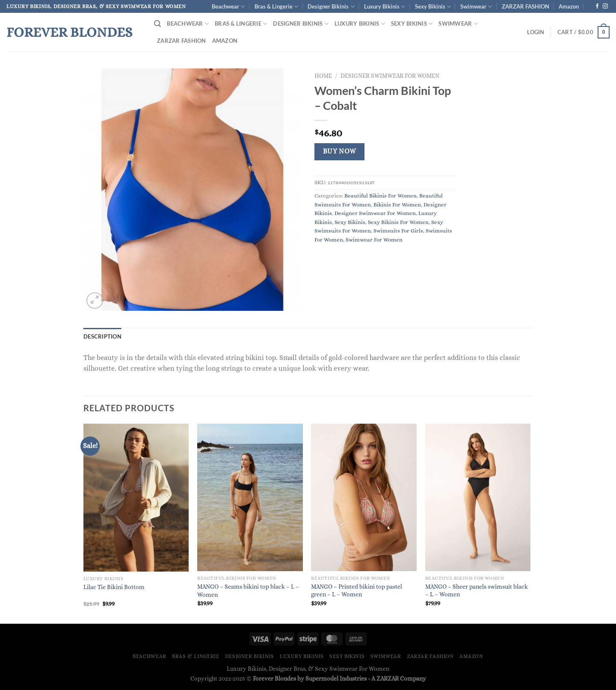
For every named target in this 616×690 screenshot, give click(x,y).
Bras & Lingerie (276, 7)
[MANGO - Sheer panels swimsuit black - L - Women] (478, 497)
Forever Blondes (69, 32)
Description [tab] (102, 336)
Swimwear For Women (374, 240)
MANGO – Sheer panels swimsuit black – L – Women (477, 591)
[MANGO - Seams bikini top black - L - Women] (250, 497)
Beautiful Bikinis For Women (381, 196)
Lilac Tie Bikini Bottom (114, 587)
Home (323, 76)
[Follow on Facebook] (597, 6)
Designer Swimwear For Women (390, 76)
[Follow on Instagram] (605, 6)
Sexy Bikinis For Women (398, 222)
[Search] (157, 24)
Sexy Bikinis (433, 7)
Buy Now (340, 151)
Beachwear (228, 7)
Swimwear (476, 7)
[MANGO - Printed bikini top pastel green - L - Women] (364, 497)
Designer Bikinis (331, 7)
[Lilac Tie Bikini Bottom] (136, 498)
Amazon (569, 6)
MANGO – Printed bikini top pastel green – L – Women (357, 591)
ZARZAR (388, 678)
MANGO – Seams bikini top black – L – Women (248, 591)
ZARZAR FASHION (526, 6)
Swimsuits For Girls (398, 231)
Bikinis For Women (397, 205)
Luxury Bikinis (385, 7)
